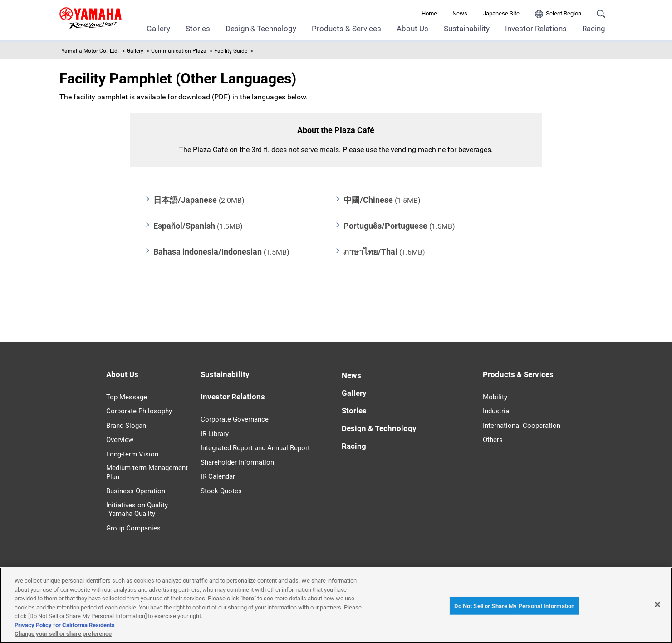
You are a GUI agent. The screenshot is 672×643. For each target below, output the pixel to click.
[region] (336, 605)
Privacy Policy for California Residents (65, 625)
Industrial (497, 411)
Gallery (158, 29)
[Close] (657, 604)
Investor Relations (536, 29)
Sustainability (467, 29)
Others (493, 440)
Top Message (127, 397)
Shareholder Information (237, 462)
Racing (594, 29)
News (460, 13)
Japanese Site (501, 13)
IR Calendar (218, 476)
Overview (120, 440)
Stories (198, 29)
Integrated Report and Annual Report (255, 448)
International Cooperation (522, 426)
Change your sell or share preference (63, 634)
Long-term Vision (132, 454)
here (248, 598)
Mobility (495, 397)
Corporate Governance (235, 419)
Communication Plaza (179, 51)
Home (429, 13)
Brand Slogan (126, 426)
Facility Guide (231, 51)
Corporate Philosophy (139, 411)
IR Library (215, 434)
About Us (412, 29)
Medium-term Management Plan (147, 472)
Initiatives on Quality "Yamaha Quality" (137, 510)
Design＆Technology (261, 29)
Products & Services (346, 29)
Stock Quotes (221, 491)
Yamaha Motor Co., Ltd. (90, 51)
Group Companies (133, 528)
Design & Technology (379, 428)
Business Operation (136, 491)
